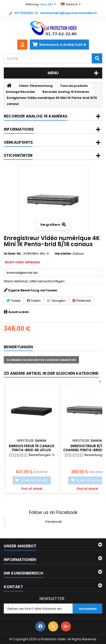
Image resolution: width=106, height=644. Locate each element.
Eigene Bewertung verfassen (33, 290)
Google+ (57, 301)
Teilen (34, 301)
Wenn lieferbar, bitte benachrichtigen (34, 281)
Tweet (14, 301)
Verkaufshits (18, 142)
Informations (19, 129)
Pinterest (82, 301)
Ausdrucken (19, 312)
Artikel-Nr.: (13, 254)
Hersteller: (63, 254)
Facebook (54, 522)
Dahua (78, 254)
